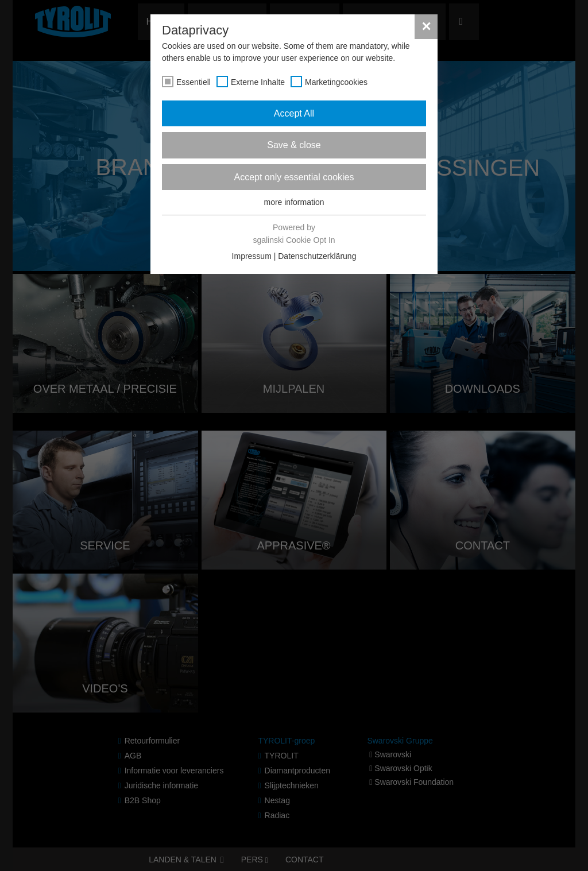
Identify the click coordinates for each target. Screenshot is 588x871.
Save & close (294, 145)
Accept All (294, 113)
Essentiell (194, 82)
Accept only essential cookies (294, 177)
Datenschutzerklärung (317, 256)
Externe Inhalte (258, 82)
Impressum (252, 256)
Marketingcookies (336, 82)
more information (294, 202)
